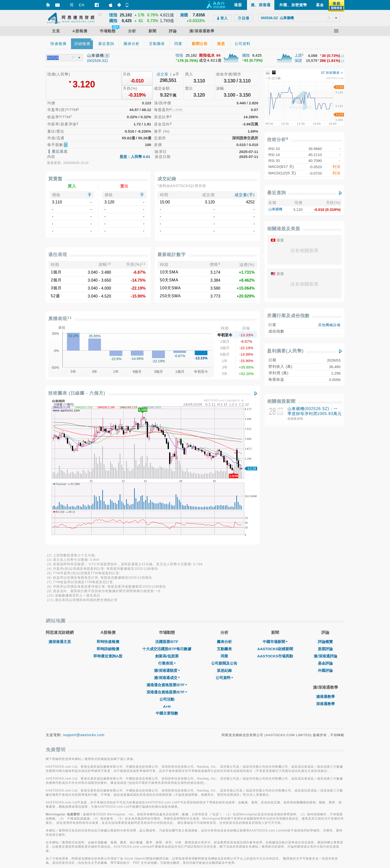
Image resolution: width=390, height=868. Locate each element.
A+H (167, 567)
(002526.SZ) (97, 60)
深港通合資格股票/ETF (167, 553)
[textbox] (299, 18)
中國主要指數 (167, 574)
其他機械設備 (329, 325)
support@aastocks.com (84, 596)
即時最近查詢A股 (108, 517)
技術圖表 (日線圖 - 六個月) (77, 393)
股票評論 (325, 510)
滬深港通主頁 (60, 503)
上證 (298, 55)
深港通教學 (325, 565)
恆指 (179, 55)
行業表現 (167, 524)
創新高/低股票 (167, 517)
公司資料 (224, 539)
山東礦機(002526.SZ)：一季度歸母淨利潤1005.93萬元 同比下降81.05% (315, 414)
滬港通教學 (325, 557)
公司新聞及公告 (224, 524)
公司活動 (167, 560)
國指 (246, 55)
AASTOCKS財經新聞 (275, 510)
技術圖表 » (332, 73)
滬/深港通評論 (325, 517)
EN (82, 5)
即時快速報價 (108, 503)
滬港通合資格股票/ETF (167, 546)
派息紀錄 (224, 531)
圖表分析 (224, 503)
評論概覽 (325, 503)
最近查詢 (277, 193)
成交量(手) (245, 195)
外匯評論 (325, 531)
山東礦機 (275, 209)
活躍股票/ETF (167, 503)
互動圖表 (224, 510)
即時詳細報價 (108, 510)
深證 (298, 60)
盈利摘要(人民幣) (285, 351)
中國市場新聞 (275, 503)
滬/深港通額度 (167, 531)
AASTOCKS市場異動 (275, 517)
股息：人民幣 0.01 (135, 157)
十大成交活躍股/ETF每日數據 (167, 510)
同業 (224, 517)
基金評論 (325, 524)
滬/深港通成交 (167, 539)
